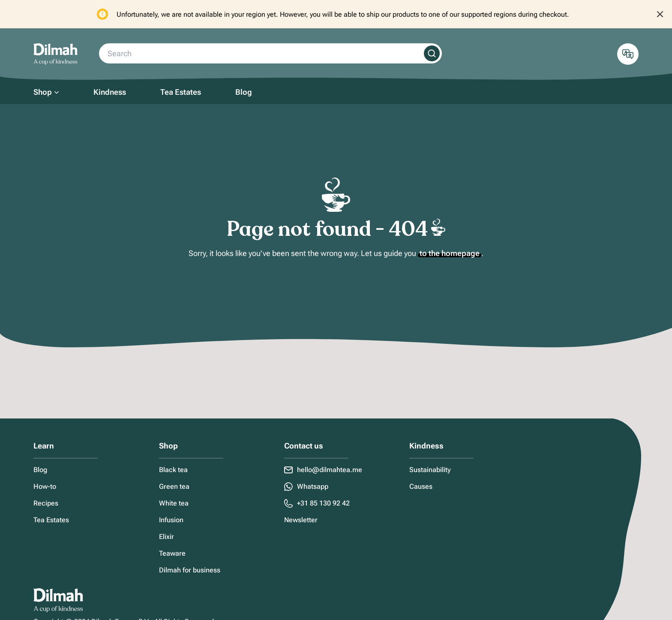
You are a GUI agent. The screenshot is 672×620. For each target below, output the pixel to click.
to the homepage (450, 253)
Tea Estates (181, 92)
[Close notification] (660, 14)
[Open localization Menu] (628, 54)
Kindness (110, 92)
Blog (244, 92)
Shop (43, 92)
